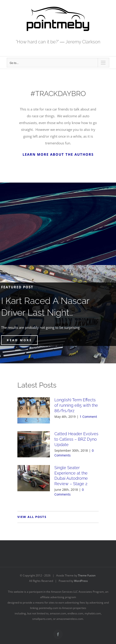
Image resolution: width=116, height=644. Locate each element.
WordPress (81, 581)
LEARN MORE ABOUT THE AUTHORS (58, 154)
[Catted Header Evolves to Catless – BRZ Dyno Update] (34, 444)
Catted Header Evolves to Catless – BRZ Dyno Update (76, 439)
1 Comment (88, 417)
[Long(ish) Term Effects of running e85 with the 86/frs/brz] (34, 410)
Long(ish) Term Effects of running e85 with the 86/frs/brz (76, 405)
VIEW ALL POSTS (32, 517)
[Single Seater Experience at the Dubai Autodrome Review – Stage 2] (34, 478)
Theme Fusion (87, 575)
